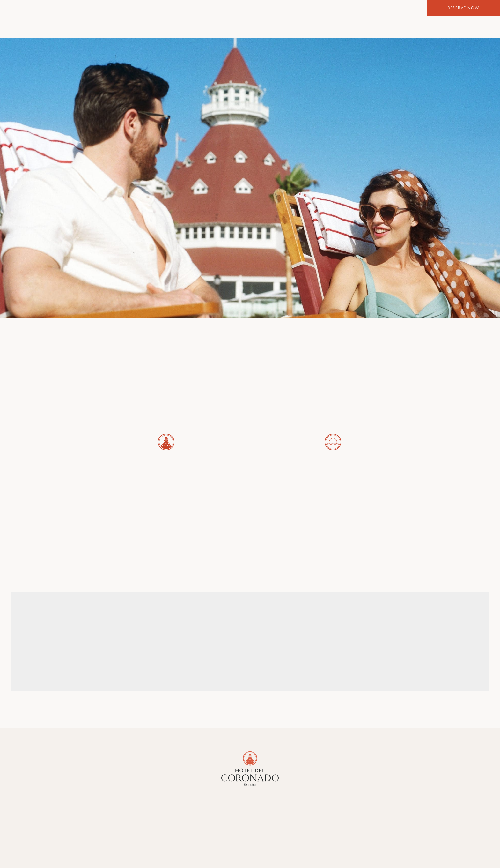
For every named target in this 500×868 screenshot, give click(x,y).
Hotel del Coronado (250, 18)
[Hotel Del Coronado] (250, 768)
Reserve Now (464, 9)
